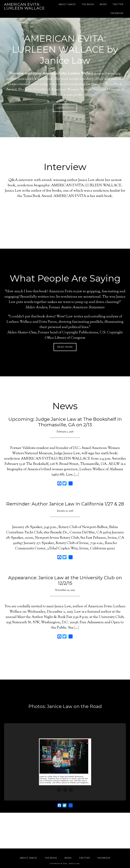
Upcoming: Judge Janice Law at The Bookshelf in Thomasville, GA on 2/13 (65, 422)
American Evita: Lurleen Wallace (24, 6)
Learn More (65, 108)
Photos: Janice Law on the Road (65, 706)
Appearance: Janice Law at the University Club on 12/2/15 (65, 580)
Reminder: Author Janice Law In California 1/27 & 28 (65, 504)
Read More (65, 347)
